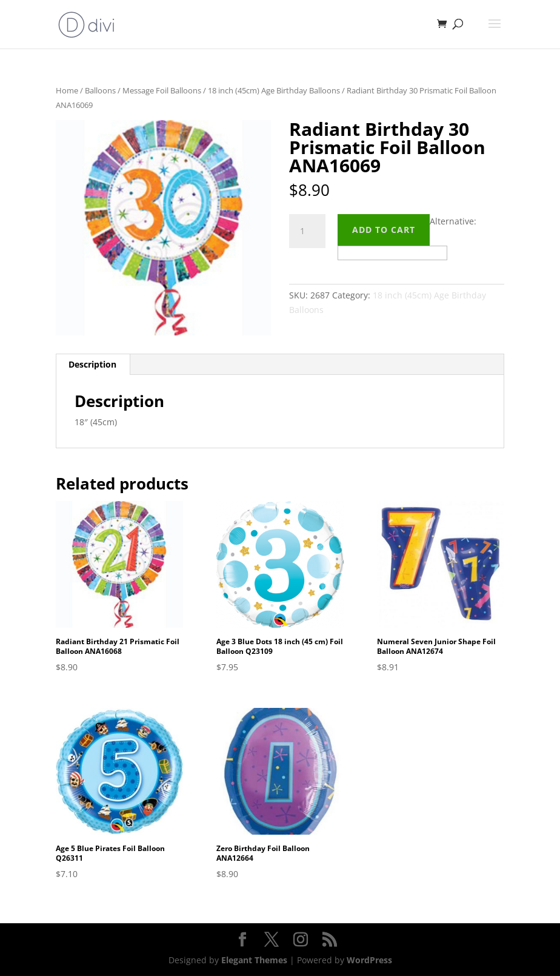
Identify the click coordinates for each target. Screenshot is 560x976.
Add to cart (384, 230)
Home (67, 90)
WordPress (369, 960)
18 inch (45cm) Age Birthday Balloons (274, 90)
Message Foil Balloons (162, 90)
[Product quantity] (307, 231)
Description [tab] (92, 364)
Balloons (100, 90)
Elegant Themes (254, 960)
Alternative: (453, 221)
